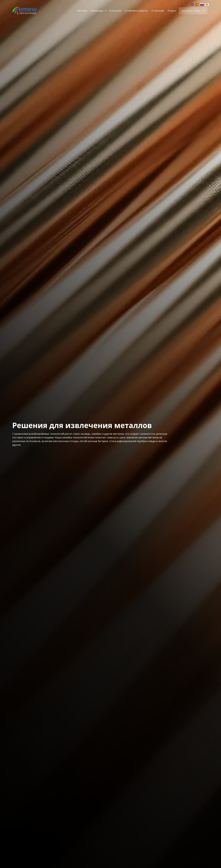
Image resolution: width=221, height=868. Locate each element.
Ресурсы (172, 11)
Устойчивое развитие (136, 11)
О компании (158, 11)
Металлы (82, 11)
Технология (115, 11)
